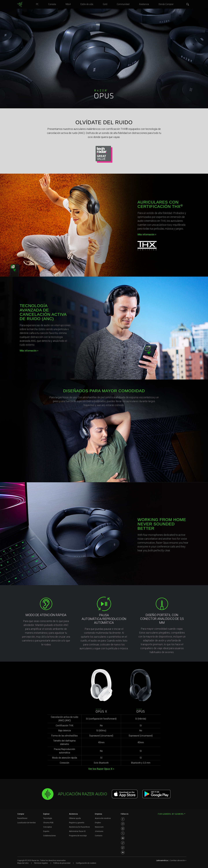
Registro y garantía (77, 823)
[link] (20, 5)
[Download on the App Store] (125, 794)
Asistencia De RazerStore (79, 827)
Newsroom (99, 827)
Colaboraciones (49, 836)
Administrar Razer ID (77, 831)
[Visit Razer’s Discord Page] (123, 852)
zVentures (99, 831)
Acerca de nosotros (103, 818)
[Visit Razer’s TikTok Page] (123, 843)
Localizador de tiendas (27, 823)
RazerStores (22, 818)
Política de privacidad (62, 863)
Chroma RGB (48, 823)
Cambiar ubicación (178, 860)
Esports (46, 831)
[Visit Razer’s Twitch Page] (123, 848)
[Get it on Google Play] (156, 794)
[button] (188, 4)
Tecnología (48, 818)
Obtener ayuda (75, 818)
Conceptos (48, 827)
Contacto (99, 836)
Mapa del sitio (23, 863)
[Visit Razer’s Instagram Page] (123, 824)
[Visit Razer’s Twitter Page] (123, 833)
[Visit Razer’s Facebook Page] (123, 819)
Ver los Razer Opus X (101, 769)
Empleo (98, 823)
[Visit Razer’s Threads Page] (123, 829)
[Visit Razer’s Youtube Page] (123, 838)
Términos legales (41, 863)
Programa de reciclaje (78, 836)
